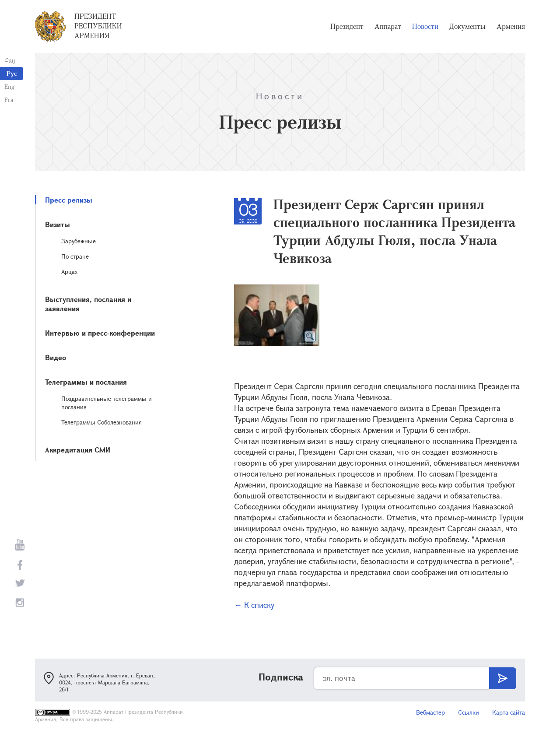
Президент (347, 26)
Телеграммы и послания (86, 382)
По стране (75, 256)
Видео (56, 357)
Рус (12, 73)
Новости (425, 26)
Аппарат (388, 26)
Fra (9, 100)
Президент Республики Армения (98, 26)
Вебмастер (430, 712)
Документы (467, 26)
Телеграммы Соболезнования (101, 422)
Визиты (58, 224)
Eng (9, 86)
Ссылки (469, 712)
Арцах (69, 272)
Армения (511, 26)
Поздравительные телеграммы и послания (107, 403)
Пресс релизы (69, 200)
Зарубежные (79, 241)
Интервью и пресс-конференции (100, 333)
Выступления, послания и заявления (88, 304)
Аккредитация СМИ (78, 450)
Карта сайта (509, 712)
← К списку (254, 605)
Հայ (10, 60)
